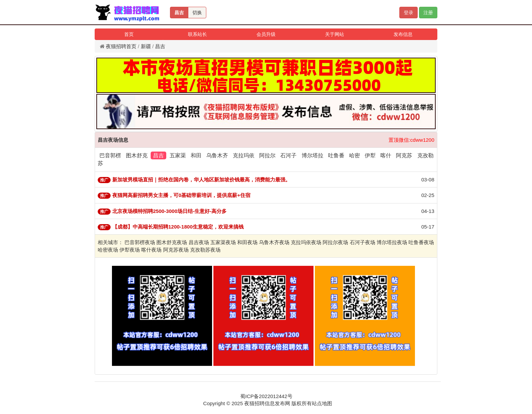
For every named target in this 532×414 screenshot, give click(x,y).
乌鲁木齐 (217, 155)
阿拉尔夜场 (335, 242)
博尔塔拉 (312, 155)
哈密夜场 (108, 250)
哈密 (355, 155)
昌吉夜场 (199, 242)
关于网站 (335, 34)
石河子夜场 (363, 242)
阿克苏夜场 (176, 250)
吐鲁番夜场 (421, 242)
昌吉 (179, 13)
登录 (408, 13)
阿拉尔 (267, 155)
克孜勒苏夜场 (205, 250)
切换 (197, 13)
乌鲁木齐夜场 (274, 242)
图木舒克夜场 (172, 242)
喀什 (386, 155)
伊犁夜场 (130, 250)
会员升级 (266, 34)
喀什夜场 (151, 250)
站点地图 (322, 403)
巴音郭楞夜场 (140, 242)
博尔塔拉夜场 (392, 242)
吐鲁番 (336, 155)
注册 (428, 13)
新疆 (146, 46)
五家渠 (178, 155)
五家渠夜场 (223, 242)
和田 (196, 155)
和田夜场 (247, 242)
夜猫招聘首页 (121, 46)
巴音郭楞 (110, 155)
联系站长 (197, 34)
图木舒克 (137, 155)
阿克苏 (404, 155)
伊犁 (370, 155)
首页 (129, 34)
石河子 (288, 155)
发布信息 (403, 34)
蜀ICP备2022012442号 (266, 396)
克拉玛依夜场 (306, 242)
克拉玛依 (244, 155)
